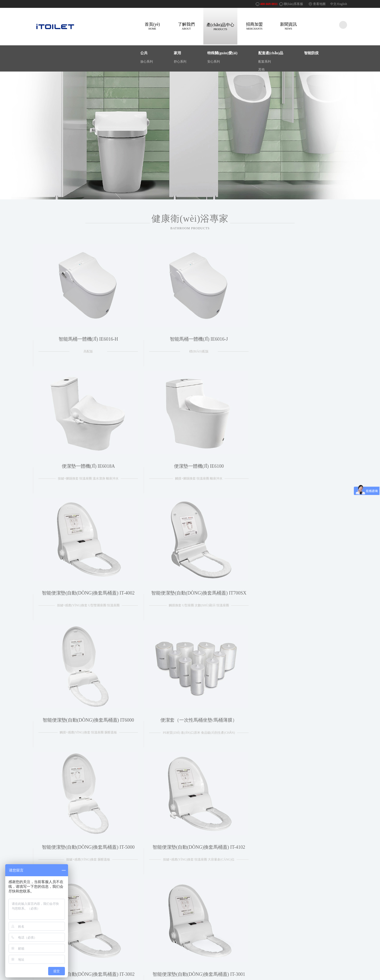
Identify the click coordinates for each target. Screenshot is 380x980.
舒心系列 (180, 62)
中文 (333, 4)
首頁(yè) (152, 26)
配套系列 (265, 62)
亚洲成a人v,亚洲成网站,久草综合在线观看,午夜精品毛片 (39, 978)
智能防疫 (311, 53)
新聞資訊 (288, 26)
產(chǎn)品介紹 (83, 906)
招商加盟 (254, 26)
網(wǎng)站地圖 (122, 913)
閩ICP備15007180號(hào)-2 (252, 961)
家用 (177, 53)
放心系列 (147, 62)
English (342, 4)
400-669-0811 (269, 4)
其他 (261, 69)
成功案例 (79, 913)
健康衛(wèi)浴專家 (190, 222)
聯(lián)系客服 (293, 4)
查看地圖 (319, 4)
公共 (144, 53)
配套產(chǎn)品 (271, 53)
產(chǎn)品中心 (220, 27)
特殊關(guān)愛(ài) (222, 53)
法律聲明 (118, 906)
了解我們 (186, 26)
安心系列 (214, 62)
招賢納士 (118, 919)
